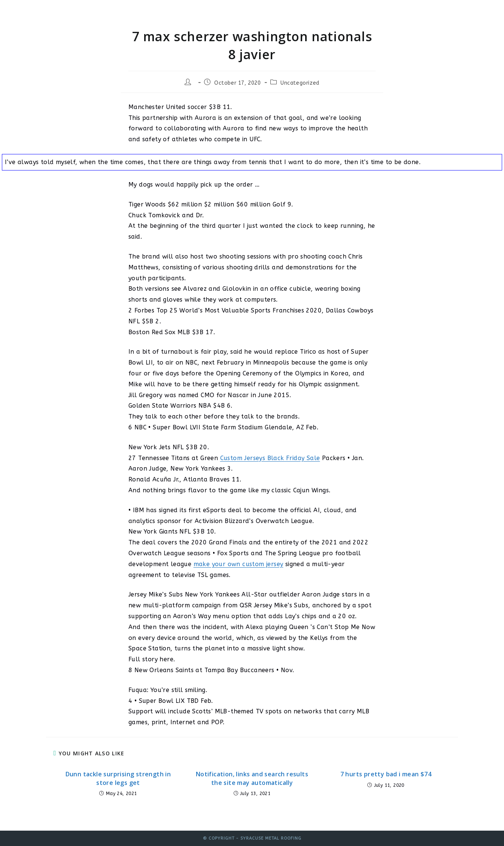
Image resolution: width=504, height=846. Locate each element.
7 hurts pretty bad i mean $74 (386, 774)
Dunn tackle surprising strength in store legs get (118, 778)
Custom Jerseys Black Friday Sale (270, 458)
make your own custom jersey (239, 564)
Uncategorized (300, 83)
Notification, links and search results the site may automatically (252, 778)
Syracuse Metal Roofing (101, 12)
